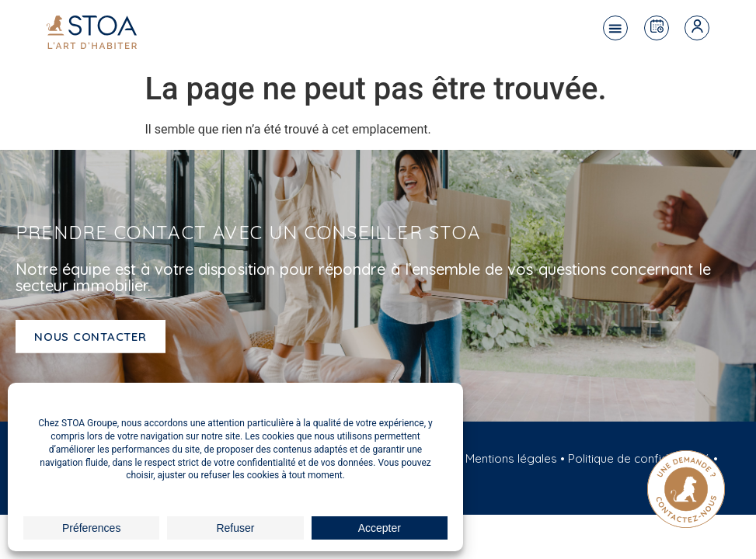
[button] (615, 28)
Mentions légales (511, 458)
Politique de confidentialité (639, 458)
